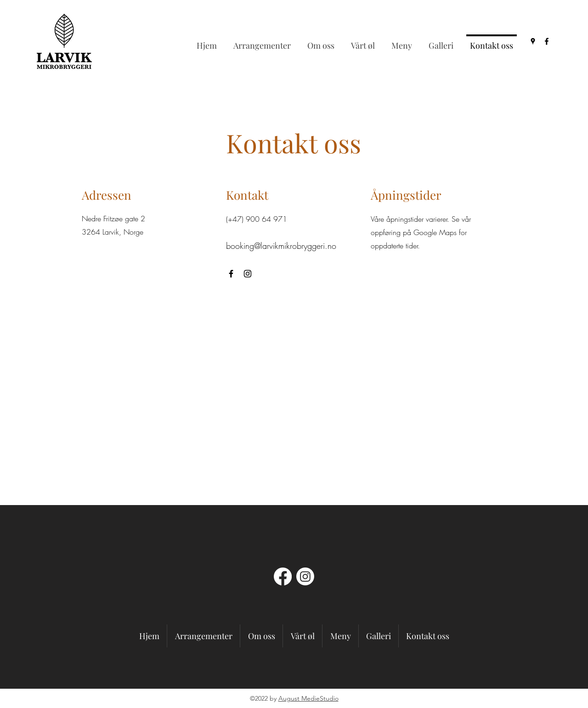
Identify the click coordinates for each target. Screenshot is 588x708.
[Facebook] (547, 41)
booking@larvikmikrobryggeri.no (281, 246)
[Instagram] (248, 274)
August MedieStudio (308, 698)
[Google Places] (533, 41)
